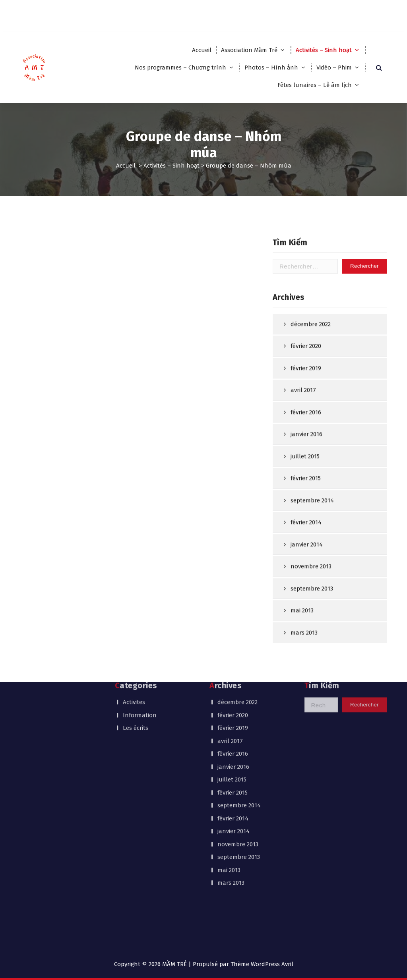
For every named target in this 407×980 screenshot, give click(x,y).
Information (140, 621)
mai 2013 (229, 776)
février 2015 (306, 526)
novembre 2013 (238, 750)
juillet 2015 (305, 504)
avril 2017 (303, 438)
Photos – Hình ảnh (271, 68)
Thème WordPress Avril (262, 964)
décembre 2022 (311, 372)
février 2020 (306, 394)
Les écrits (136, 634)
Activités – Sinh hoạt (324, 50)
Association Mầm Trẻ (249, 50)
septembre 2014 (312, 548)
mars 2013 (231, 789)
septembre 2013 (239, 763)
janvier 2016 (306, 482)
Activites (134, 608)
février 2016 (306, 460)
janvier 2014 (234, 737)
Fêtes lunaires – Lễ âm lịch (315, 85)
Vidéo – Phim (334, 68)
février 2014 (306, 570)
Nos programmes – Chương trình (180, 68)
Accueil (202, 50)
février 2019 (306, 416)
